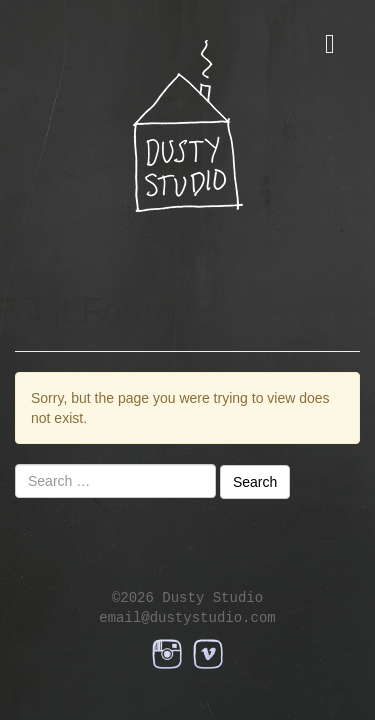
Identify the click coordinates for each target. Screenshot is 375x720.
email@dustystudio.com (187, 617)
